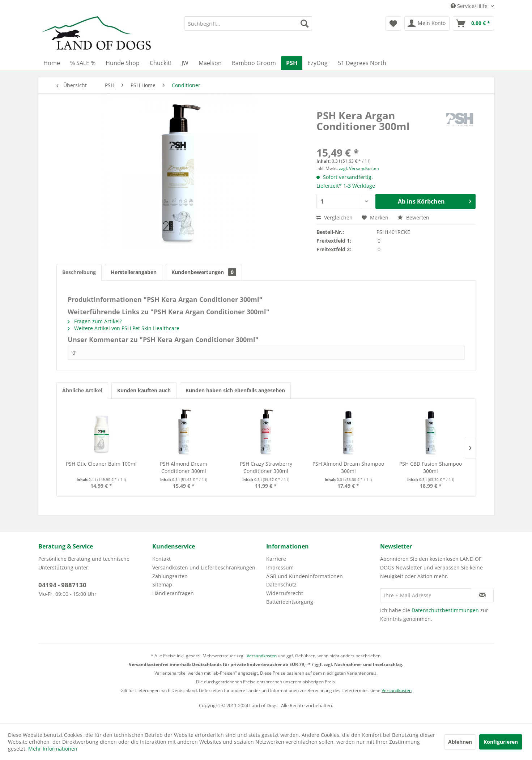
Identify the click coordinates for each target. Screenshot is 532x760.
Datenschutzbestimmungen (445, 610)
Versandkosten (262, 656)
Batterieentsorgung (290, 602)
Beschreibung (79, 272)
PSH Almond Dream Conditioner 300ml (184, 467)
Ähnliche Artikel (82, 390)
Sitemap (162, 584)
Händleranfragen (173, 593)
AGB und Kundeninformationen (305, 576)
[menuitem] (248, 24)
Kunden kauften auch (144, 390)
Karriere (276, 559)
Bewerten (413, 217)
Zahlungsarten (170, 576)
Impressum (280, 567)
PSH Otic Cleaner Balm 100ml (101, 464)
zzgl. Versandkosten (359, 168)
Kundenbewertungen (204, 272)
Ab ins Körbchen (435, 200)
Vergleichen (335, 217)
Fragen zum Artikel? (95, 321)
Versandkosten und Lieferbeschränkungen (204, 567)
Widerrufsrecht (285, 593)
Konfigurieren (501, 742)
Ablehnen (460, 742)
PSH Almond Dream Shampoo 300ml (348, 467)
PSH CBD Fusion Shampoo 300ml (431, 467)
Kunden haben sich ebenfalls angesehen (235, 390)
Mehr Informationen (53, 749)
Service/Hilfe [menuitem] (470, 6)
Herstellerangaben (134, 272)
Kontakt (161, 559)
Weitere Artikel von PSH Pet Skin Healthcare (124, 328)
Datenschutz (281, 584)
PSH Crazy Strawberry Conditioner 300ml (266, 467)
